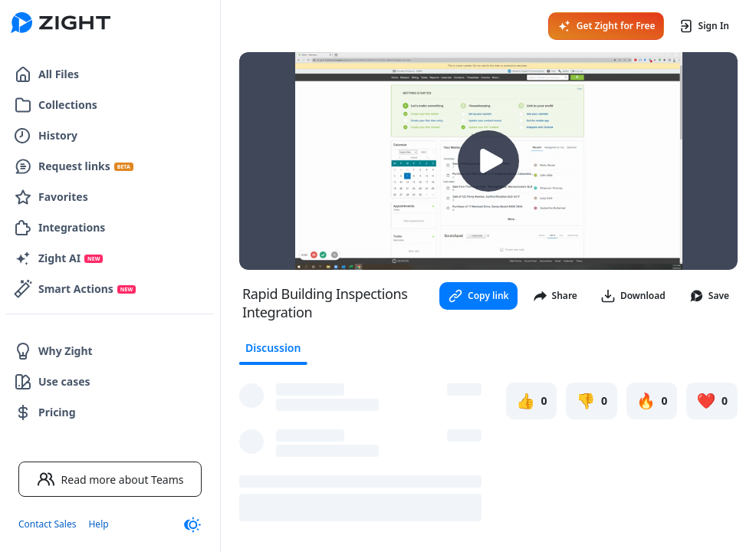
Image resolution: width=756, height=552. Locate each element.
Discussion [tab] (273, 348)
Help (98, 524)
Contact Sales (47, 524)
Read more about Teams (110, 479)
